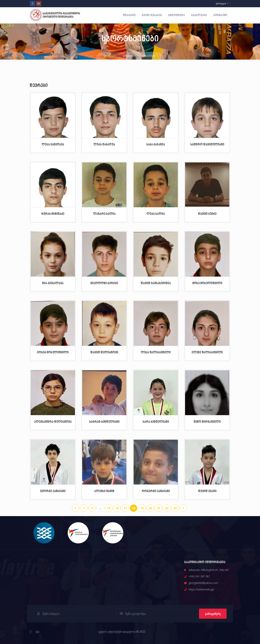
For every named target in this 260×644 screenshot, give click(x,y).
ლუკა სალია (156, 214)
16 (117, 508)
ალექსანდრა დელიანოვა (53, 422)
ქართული (221, 4)
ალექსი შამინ (104, 491)
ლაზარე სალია (104, 214)
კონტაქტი (220, 15)
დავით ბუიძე (207, 214)
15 (109, 508)
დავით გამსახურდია (156, 283)
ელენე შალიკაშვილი (207, 353)
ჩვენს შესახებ (152, 15)
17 (125, 508)
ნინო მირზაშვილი (207, 422)
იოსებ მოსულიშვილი (53, 353)
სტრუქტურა (176, 15)
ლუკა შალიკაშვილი (156, 353)
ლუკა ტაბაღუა (104, 145)
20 (150, 508)
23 (175, 508)
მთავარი (129, 15)
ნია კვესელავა (53, 283)
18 (134, 508)
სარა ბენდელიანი (156, 422)
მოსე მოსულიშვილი (207, 283)
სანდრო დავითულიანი (207, 145)
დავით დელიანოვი (104, 353)
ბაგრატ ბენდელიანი (104, 422)
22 (167, 508)
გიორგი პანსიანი (53, 491)
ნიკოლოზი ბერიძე (104, 283)
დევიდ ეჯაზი (207, 491)
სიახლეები (199, 15)
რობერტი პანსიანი (156, 491)
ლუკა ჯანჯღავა (53, 145)
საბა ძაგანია (156, 145)
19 (142, 508)
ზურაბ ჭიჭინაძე (53, 214)
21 (159, 508)
